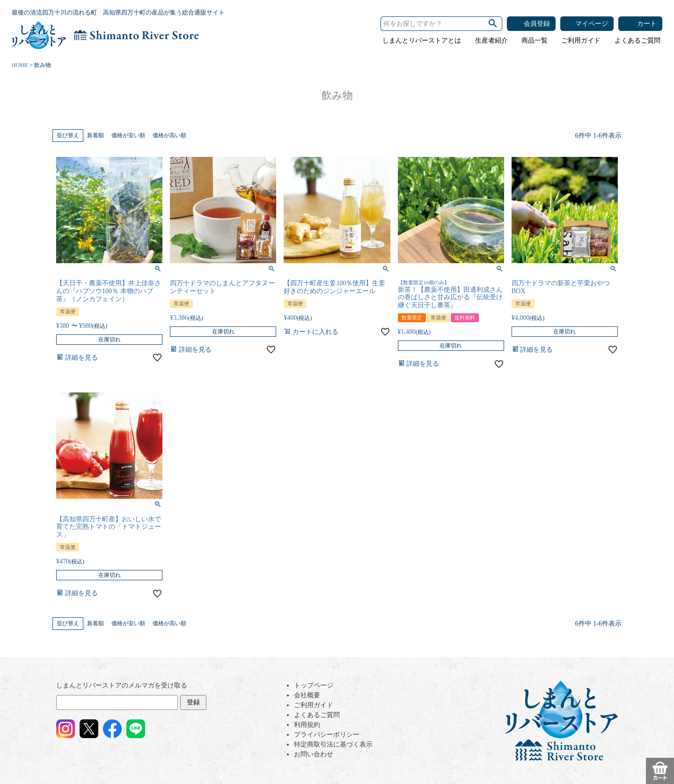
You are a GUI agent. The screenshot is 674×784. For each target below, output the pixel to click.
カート (647, 24)
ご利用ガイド (581, 41)
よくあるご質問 (637, 41)
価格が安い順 (128, 135)
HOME (20, 65)
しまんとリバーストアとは (422, 41)
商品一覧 (535, 41)
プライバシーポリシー (327, 735)
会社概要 (307, 695)
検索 (493, 24)
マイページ (592, 24)
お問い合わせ (314, 754)
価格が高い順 (169, 135)
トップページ (314, 685)
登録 (193, 702)
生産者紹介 (491, 41)
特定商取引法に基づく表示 (333, 744)
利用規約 (307, 725)
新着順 (95, 135)
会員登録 (537, 24)
